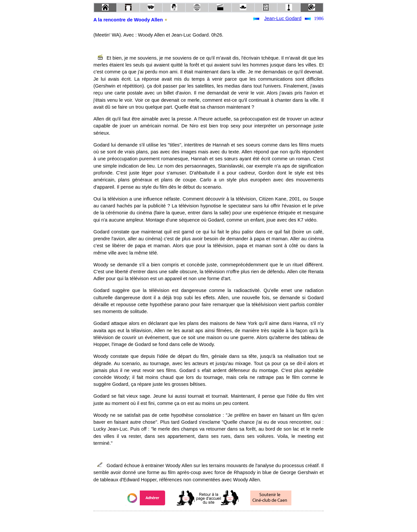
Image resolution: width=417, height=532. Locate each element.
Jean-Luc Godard (283, 18)
